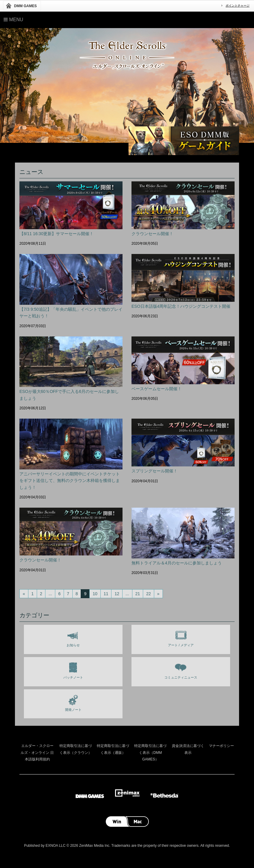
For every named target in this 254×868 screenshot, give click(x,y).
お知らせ (73, 637)
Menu (13, 20)
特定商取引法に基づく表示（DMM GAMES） (150, 753)
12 (117, 594)
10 (95, 594)
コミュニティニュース (181, 670)
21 (138, 594)
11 (106, 594)
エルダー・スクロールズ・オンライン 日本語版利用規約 (37, 753)
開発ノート (73, 702)
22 (149, 594)
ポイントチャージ (238, 6)
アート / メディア (181, 637)
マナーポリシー (221, 746)
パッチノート (73, 670)
